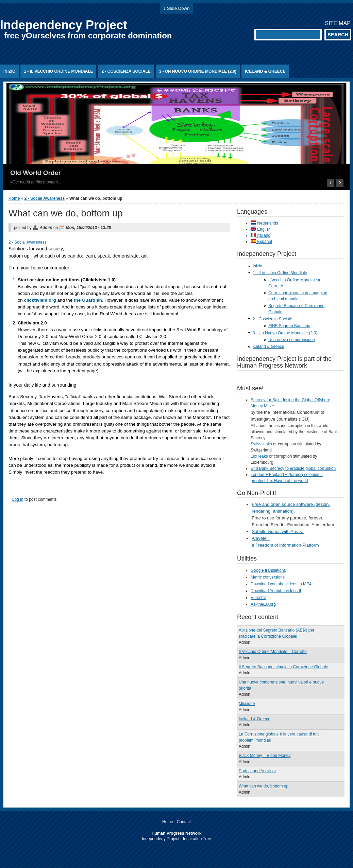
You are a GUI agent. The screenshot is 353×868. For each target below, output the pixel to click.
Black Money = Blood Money (265, 756)
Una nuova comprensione (292, 340)
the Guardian (88, 300)
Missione (247, 704)
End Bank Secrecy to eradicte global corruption (293, 468)
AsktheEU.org (263, 604)
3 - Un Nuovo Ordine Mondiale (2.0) (198, 71)
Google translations (268, 570)
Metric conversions (268, 577)
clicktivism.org (40, 300)
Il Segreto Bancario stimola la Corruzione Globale (283, 667)
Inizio (9, 71)
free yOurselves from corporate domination (88, 36)
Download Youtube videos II (276, 591)
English (261, 229)
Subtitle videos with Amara (278, 532)
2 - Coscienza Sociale (126, 71)
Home (14, 198)
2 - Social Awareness (45, 198)
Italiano (260, 235)
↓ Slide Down (177, 8)
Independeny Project (161, 839)
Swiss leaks (261, 444)
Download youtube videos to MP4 (281, 584)
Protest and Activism (257, 771)
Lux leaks (259, 456)
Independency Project (64, 25)
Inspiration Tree (197, 839)
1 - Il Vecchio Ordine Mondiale (58, 71)
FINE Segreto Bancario (289, 326)
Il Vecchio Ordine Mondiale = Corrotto (273, 652)
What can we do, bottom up (264, 786)
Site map (338, 23)
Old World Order (36, 173)
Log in (18, 499)
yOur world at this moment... (36, 182)
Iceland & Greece (265, 71)
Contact (184, 822)
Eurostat (258, 598)
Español (261, 242)
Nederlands (264, 223)
